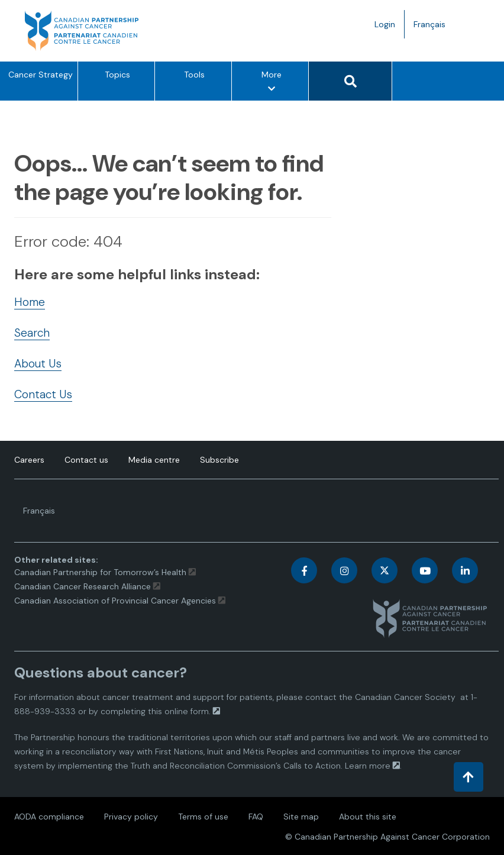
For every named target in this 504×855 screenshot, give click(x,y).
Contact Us (43, 394)
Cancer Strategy (41, 75)
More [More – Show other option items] (271, 84)
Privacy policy (131, 817)
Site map (301, 817)
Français (434, 27)
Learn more (368, 766)
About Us (38, 364)
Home (30, 302)
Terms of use (203, 817)
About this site (368, 817)
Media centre (154, 460)
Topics (117, 75)
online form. (188, 711)
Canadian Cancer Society (405, 697)
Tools (194, 75)
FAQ (256, 817)
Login (385, 24)
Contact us (86, 460)
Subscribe (219, 460)
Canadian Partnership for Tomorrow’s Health (101, 572)
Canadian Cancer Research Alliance (83, 586)
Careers (29, 460)
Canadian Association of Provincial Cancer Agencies (115, 601)
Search (32, 333)
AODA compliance (49, 817)
